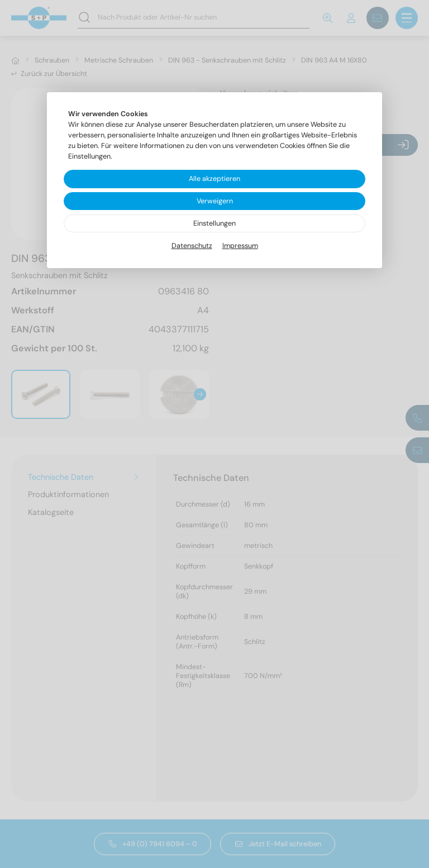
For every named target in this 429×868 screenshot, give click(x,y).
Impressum (240, 246)
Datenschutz (192, 246)
